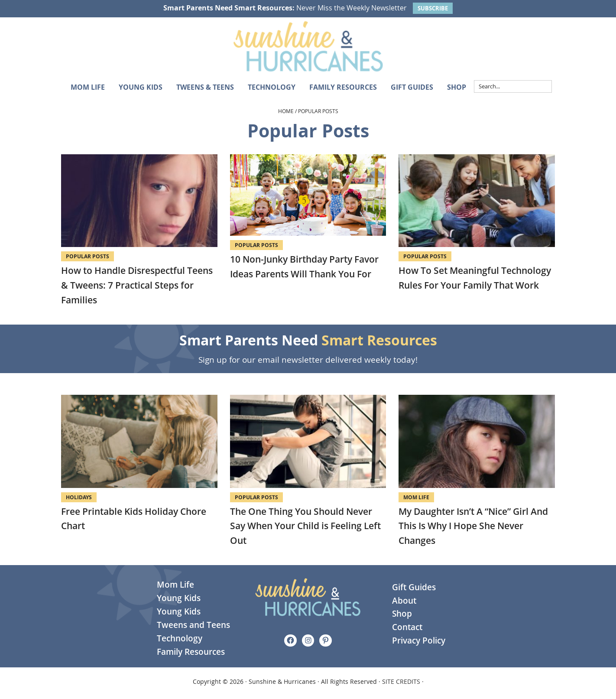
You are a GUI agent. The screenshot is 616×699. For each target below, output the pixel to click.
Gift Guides (414, 587)
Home (286, 111)
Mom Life (416, 497)
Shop (402, 614)
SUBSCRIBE (433, 8)
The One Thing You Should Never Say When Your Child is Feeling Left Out (305, 526)
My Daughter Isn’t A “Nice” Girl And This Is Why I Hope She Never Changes (473, 526)
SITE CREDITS (401, 681)
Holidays (79, 497)
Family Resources (191, 652)
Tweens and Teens (193, 625)
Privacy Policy (419, 640)
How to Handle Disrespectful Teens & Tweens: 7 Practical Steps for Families (137, 285)
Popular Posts (88, 256)
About (404, 601)
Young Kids (179, 598)
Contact (407, 627)
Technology (180, 638)
